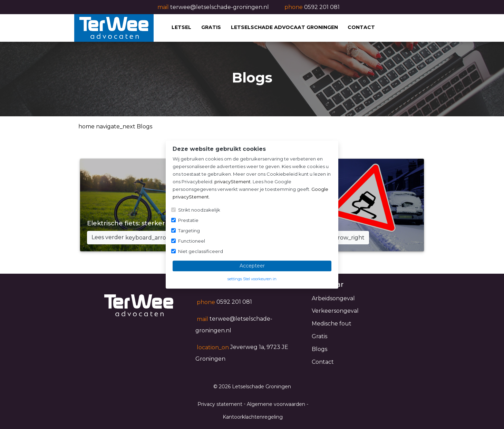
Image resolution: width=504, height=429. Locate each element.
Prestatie (188, 220)
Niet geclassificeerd (201, 251)
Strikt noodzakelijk (199, 210)
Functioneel (192, 241)
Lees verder (139, 238)
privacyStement (232, 182)
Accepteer (252, 266)
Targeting (189, 231)
